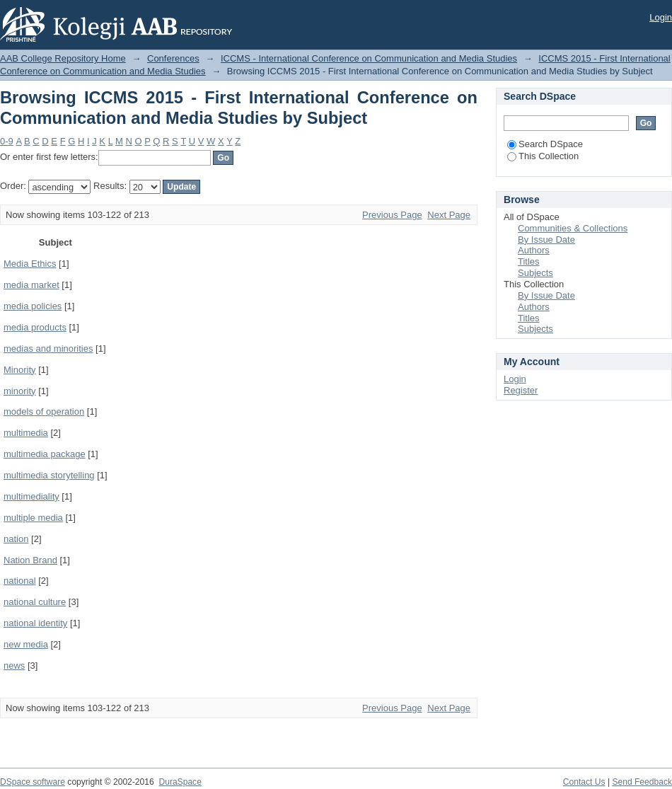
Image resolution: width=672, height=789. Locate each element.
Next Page (449, 215)
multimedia (26, 433)
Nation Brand (30, 560)
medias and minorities (48, 349)
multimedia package (45, 454)
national (20, 581)
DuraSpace (180, 782)
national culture (35, 602)
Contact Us (584, 782)
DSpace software (33, 782)
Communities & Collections (573, 228)
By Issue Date (546, 240)
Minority (20, 370)
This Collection (543, 156)
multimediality (31, 496)
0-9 (7, 141)
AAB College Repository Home (63, 58)
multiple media (33, 518)
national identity (35, 623)
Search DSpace (545, 144)
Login (661, 17)
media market (31, 285)
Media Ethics (30, 264)
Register (521, 390)
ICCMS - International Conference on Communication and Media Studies (369, 58)
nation (16, 539)
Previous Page (392, 215)
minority (20, 391)
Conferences (173, 58)
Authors (534, 250)
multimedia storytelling (49, 475)
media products (35, 327)
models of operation (44, 411)
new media (26, 644)
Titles (529, 261)
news (14, 666)
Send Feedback (642, 782)
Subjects (535, 273)
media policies (33, 306)
